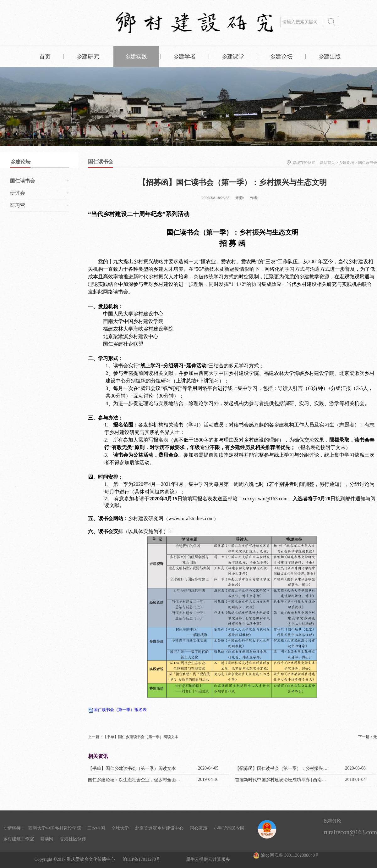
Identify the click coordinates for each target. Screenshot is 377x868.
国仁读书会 (368, 163)
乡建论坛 (347, 163)
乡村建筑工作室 (19, 839)
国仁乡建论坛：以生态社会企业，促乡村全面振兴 (136, 780)
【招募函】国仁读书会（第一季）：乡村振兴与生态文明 (290, 768)
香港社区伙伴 (73, 839)
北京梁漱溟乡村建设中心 (159, 828)
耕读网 (47, 839)
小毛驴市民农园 (229, 828)
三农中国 (96, 828)
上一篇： (133, 737)
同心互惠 (199, 828)
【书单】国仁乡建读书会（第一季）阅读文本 (132, 768)
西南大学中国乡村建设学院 (55, 828)
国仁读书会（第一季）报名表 (120, 710)
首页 (45, 57)
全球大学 (120, 828)
